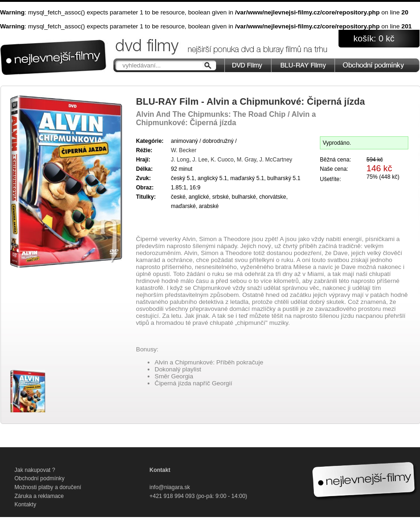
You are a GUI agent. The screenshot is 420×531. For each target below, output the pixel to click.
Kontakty (25, 504)
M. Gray (246, 160)
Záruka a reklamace (39, 496)
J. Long (180, 160)
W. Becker (184, 150)
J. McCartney (276, 160)
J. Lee (200, 160)
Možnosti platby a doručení (48, 487)
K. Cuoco (222, 160)
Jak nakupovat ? (35, 470)
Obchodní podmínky (39, 478)
